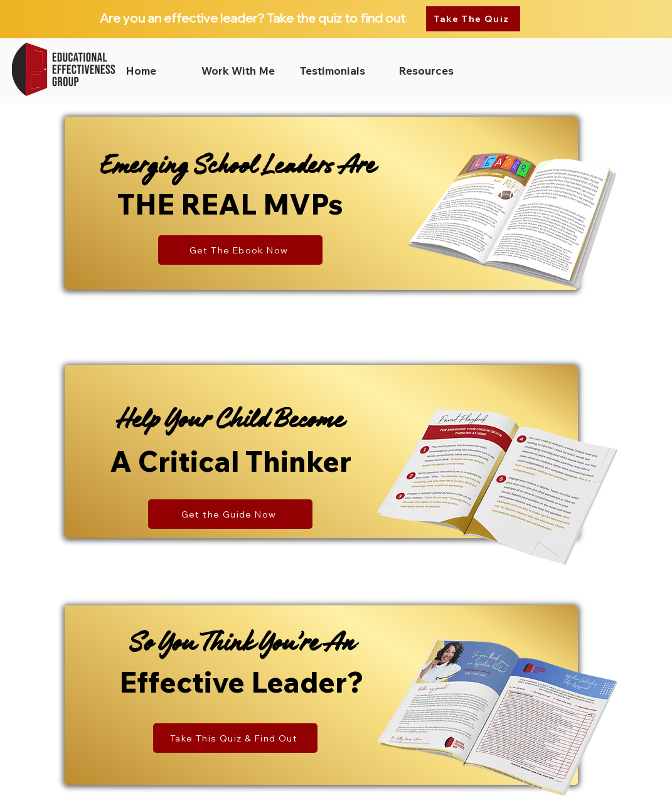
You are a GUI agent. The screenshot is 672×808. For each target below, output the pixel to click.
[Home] (141, 71)
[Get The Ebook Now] (240, 250)
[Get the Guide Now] (230, 514)
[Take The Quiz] (473, 19)
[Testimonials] (333, 71)
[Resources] (426, 71)
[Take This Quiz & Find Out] (235, 738)
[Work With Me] (238, 71)
